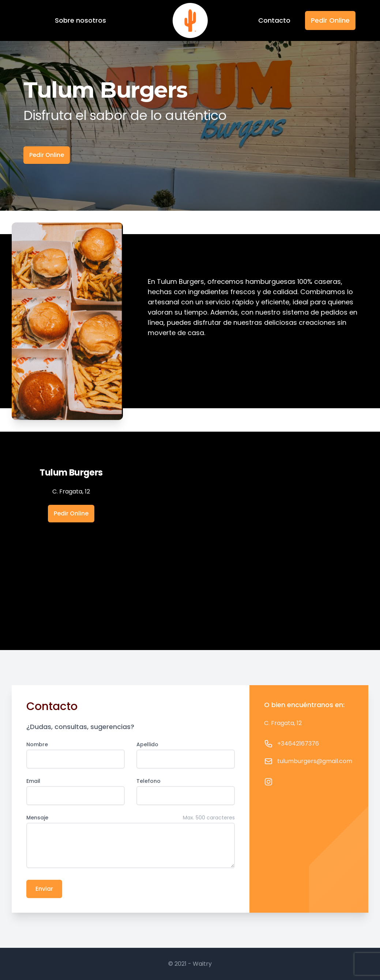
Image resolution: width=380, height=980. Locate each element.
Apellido (147, 744)
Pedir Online (330, 20)
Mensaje (37, 818)
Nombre (37, 744)
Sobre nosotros (80, 20)
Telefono (148, 781)
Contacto (274, 20)
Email (33, 781)
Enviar (44, 889)
